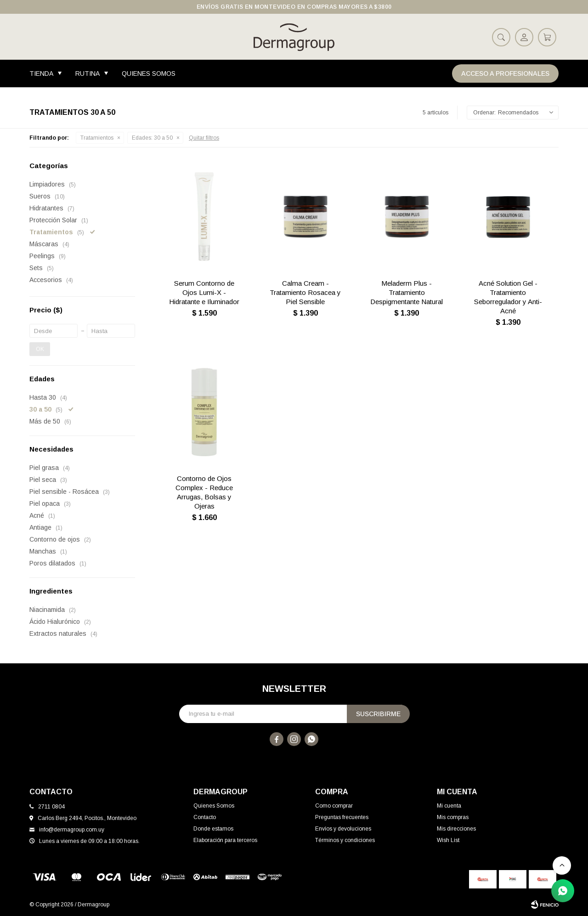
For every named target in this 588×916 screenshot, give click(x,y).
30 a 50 (152, 138)
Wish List (448, 840)
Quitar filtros (204, 138)
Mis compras (453, 817)
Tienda (41, 74)
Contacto (205, 817)
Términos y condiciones (345, 840)
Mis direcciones (456, 829)
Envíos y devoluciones (343, 829)
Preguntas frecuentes (342, 817)
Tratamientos (97, 138)
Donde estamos (213, 829)
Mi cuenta (449, 806)
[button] (501, 37)
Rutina (88, 74)
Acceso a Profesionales (505, 74)
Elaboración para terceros (225, 840)
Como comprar (334, 806)
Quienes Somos (149, 74)
